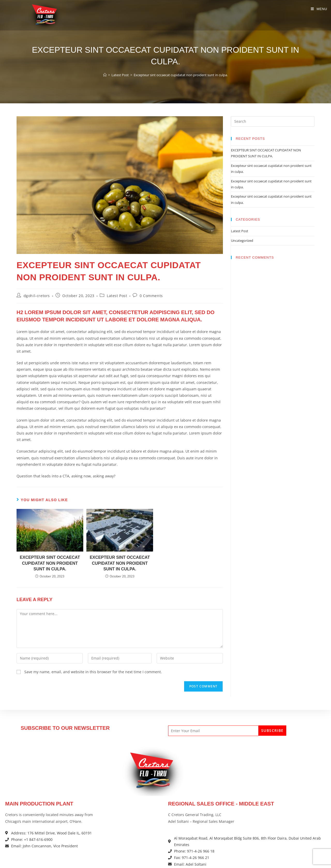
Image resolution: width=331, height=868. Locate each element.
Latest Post (117, 296)
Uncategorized (242, 241)
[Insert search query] (273, 121)
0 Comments (151, 296)
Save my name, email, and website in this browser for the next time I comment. (93, 672)
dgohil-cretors (37, 296)
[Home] (105, 75)
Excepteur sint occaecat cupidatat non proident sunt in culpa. (181, 75)
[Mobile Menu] (319, 9)
